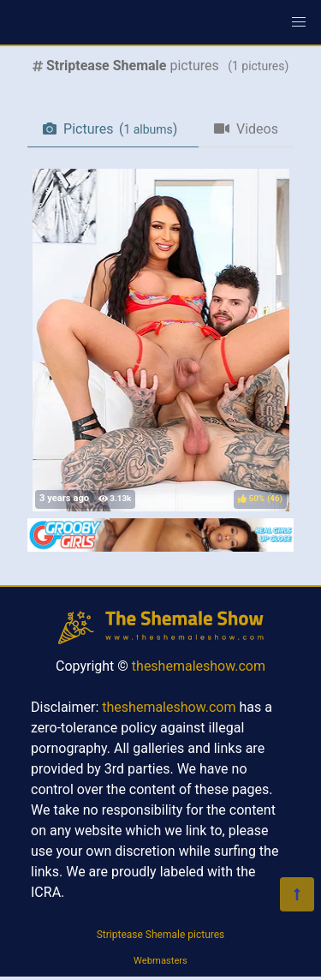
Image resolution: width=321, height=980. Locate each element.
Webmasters (160, 961)
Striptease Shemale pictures (161, 935)
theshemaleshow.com (199, 666)
